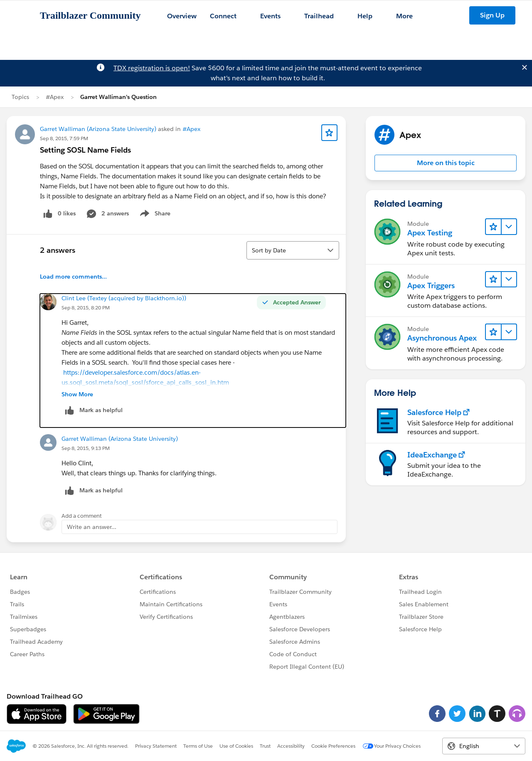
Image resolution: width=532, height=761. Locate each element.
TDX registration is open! (152, 68)
